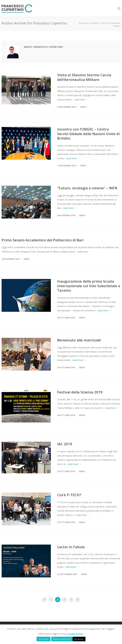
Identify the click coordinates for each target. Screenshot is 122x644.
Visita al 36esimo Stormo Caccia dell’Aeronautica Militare (84, 77)
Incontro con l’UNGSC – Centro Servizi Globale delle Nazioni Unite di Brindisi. (88, 134)
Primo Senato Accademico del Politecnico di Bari (43, 240)
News (83, 107)
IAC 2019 (65, 444)
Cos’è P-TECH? (69, 496)
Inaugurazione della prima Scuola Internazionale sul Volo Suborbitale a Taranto (89, 286)
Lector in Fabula (71, 548)
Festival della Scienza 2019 (80, 392)
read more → (81, 100)
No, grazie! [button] (79, 639)
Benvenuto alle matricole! (79, 340)
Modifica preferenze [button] (62, 639)
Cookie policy (75, 634)
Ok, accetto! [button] (44, 639)
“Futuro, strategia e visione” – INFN (87, 188)
